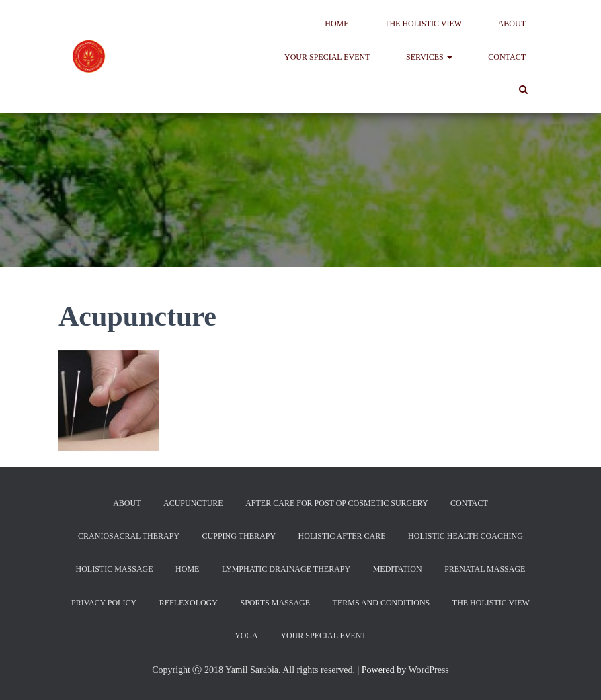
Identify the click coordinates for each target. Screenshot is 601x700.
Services (429, 57)
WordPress (428, 670)
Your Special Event (327, 57)
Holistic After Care (342, 536)
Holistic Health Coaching (466, 536)
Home (336, 24)
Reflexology (189, 603)
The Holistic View (423, 24)
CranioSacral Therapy (129, 536)
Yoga (246, 636)
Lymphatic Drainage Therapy (286, 569)
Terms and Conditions (382, 603)
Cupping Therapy (239, 536)
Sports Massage (275, 603)
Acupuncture (193, 503)
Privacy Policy (104, 603)
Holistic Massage (115, 569)
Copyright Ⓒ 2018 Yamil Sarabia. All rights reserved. (253, 670)
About (512, 24)
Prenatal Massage (485, 569)
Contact (507, 57)
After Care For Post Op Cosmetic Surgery (336, 503)
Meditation (398, 569)
